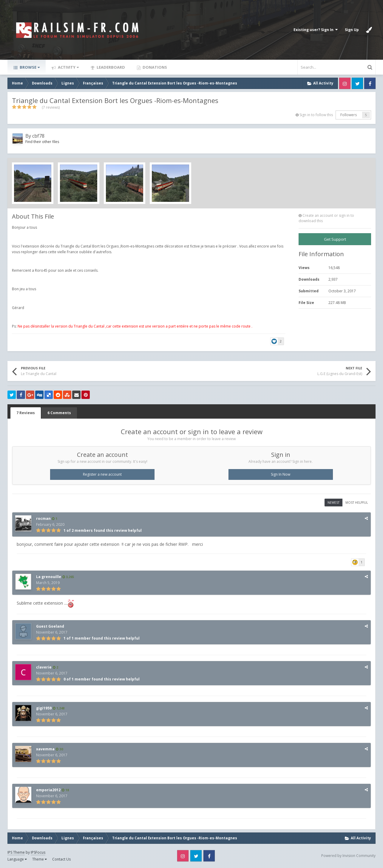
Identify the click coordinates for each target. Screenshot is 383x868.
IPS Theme (16, 852)
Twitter (357, 83)
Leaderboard (110, 67)
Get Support (335, 239)
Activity (68, 67)
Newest (333, 503)
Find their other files (42, 142)
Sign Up (352, 30)
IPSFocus (38, 852)
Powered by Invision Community (348, 856)
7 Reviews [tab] (26, 413)
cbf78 (38, 136)
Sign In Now (281, 474)
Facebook (370, 83)
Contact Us (61, 859)
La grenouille (49, 577)
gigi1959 (44, 708)
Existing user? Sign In (316, 30)
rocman (43, 519)
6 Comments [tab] (59, 413)
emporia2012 (48, 790)
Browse (29, 67)
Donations (154, 67)
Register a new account (102, 474)
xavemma (45, 749)
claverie (44, 667)
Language (17, 859)
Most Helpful (357, 503)
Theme (40, 859)
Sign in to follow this (316, 115)
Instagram (345, 83)
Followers (349, 115)
